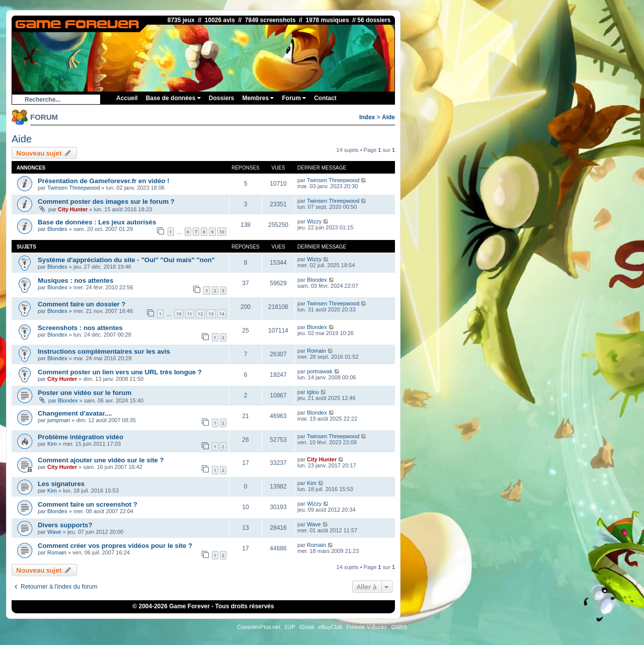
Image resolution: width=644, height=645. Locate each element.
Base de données (173, 98)
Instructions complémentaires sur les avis (104, 351)
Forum (294, 98)
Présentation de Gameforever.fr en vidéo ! (104, 181)
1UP (290, 627)
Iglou (313, 392)
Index (367, 117)
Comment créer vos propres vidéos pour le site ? (115, 546)
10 (222, 232)
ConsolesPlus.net (259, 627)
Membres (258, 98)
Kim (52, 444)
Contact (325, 98)
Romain (316, 351)
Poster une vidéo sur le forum (85, 393)
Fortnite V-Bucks (367, 627)
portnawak (320, 371)
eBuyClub (331, 627)
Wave (54, 532)
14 (222, 314)
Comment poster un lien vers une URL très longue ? (120, 372)
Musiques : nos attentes (75, 280)
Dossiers (222, 98)
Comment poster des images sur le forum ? (106, 201)
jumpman (59, 420)
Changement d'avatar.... (75, 413)
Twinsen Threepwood (73, 188)
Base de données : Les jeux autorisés (97, 222)
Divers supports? (65, 525)
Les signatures (61, 484)
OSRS (399, 627)
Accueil (127, 98)
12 (200, 314)
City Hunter (73, 209)
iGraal (307, 627)
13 (211, 314)
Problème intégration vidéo (80, 437)
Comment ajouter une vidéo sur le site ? (101, 460)
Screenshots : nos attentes (80, 328)
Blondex (57, 229)
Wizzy (314, 221)
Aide (388, 117)
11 (190, 314)
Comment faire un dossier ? (82, 304)
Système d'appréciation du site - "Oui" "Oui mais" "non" (126, 260)
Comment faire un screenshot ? (88, 504)
